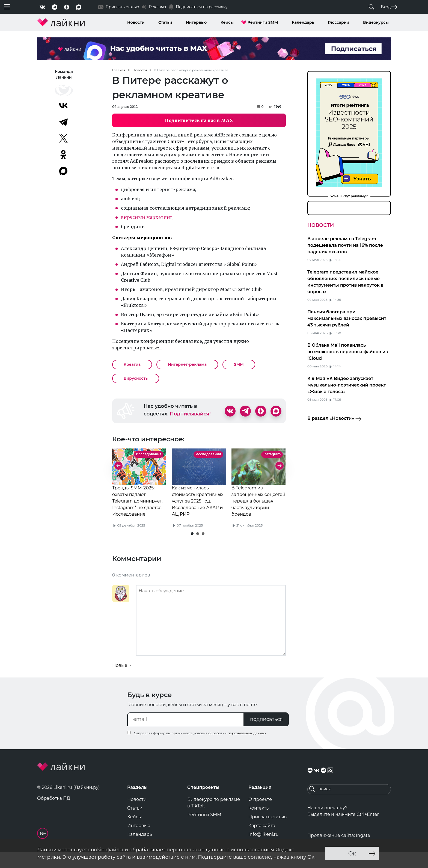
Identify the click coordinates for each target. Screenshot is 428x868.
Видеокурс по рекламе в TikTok (214, 818)
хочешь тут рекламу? (349, 196)
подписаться (266, 734)
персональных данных (247, 748)
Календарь (303, 22)
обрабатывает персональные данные (177, 850)
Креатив (132, 364)
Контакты (259, 823)
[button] (192, 549)
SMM (239, 364)
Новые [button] (120, 680)
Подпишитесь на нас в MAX (199, 120)
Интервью (196, 22)
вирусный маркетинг (147, 217)
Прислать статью (267, 832)
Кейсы (227, 22)
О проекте (260, 814)
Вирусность (136, 378)
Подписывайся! (190, 414)
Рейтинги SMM (263, 22)
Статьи (165, 22)
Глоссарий (338, 22)
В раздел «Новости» (335, 419)
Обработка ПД (54, 813)
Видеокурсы (376, 22)
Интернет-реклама (187, 364)
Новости (136, 22)
